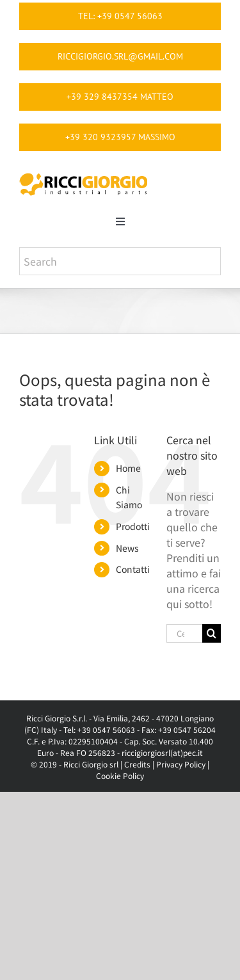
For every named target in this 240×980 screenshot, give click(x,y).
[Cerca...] (184, 633)
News (127, 548)
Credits (137, 764)
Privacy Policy (181, 764)
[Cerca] (212, 633)
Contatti (133, 569)
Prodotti (133, 526)
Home (128, 468)
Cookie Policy (120, 775)
